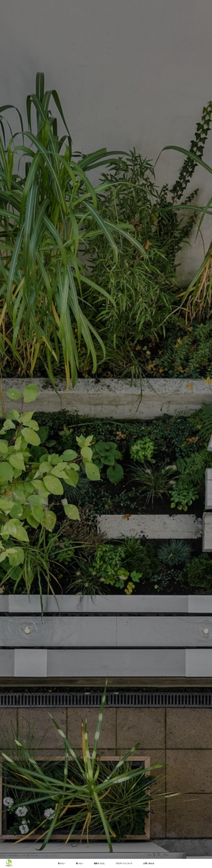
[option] (106, 434)
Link (106, 434)
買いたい (79, 863)
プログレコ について (124, 863)
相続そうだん (99, 863)
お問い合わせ (149, 863)
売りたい (61, 863)
